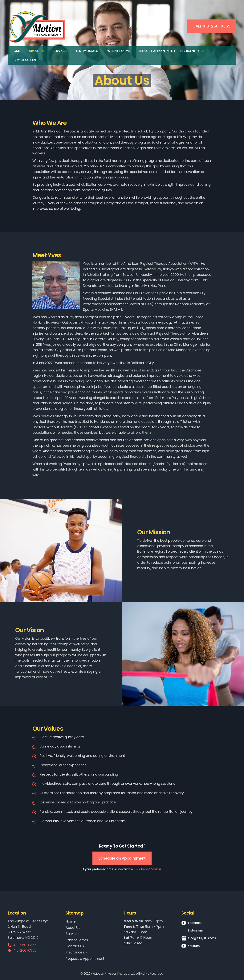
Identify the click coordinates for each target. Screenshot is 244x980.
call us (157, 869)
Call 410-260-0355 (211, 26)
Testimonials (87, 51)
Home (16, 51)
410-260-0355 (25, 945)
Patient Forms (118, 51)
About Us (37, 51)
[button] (194, 51)
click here (141, 869)
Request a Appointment (85, 959)
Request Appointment (157, 51)
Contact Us (26, 60)
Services (60, 51)
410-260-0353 (25, 950)
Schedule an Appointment (122, 858)
